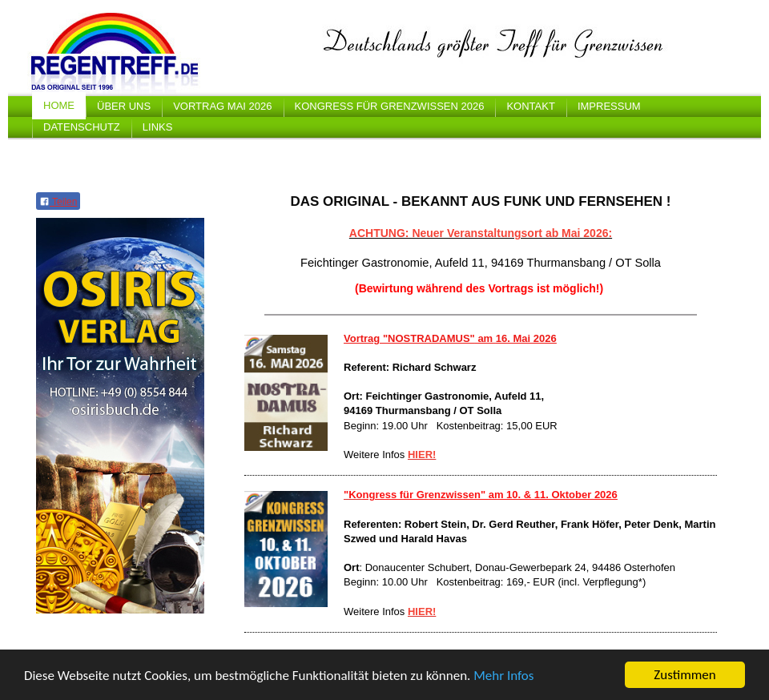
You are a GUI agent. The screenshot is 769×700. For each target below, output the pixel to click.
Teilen (58, 202)
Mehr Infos (503, 676)
